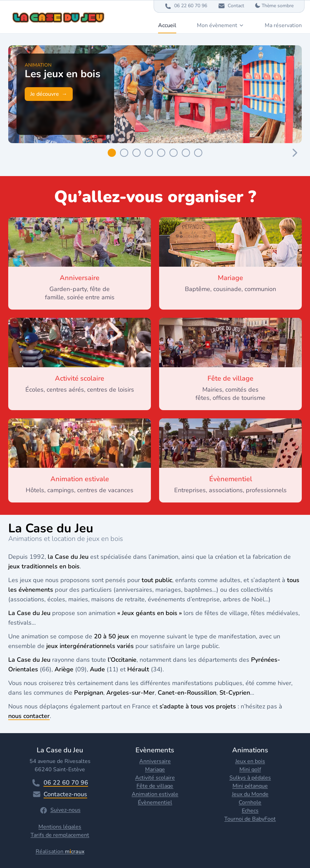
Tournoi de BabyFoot (250, 819)
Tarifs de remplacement (60, 835)
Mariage (155, 769)
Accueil (167, 25)
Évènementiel (155, 802)
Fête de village (155, 786)
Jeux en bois (250, 761)
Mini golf (250, 769)
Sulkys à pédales (250, 778)
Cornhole (250, 802)
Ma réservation (283, 25)
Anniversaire (155, 761)
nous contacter (29, 716)
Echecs (250, 811)
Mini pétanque (250, 786)
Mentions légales (60, 827)
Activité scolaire (155, 778)
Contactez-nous (60, 794)
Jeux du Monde (250, 794)
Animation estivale (155, 794)
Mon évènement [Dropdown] (220, 25)
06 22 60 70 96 (60, 783)
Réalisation (60, 852)
